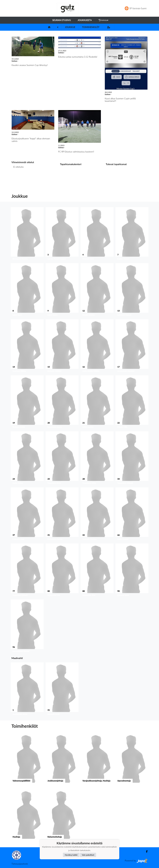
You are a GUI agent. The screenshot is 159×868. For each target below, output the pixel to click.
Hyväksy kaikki (71, 855)
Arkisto (103, 20)
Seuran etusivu (62, 20)
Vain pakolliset (88, 855)
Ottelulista (18, 176)
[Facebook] (146, 851)
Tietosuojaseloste (20, 864)
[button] (27, 234)
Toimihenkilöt (91, 27)
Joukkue (70, 27)
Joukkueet (85, 20)
